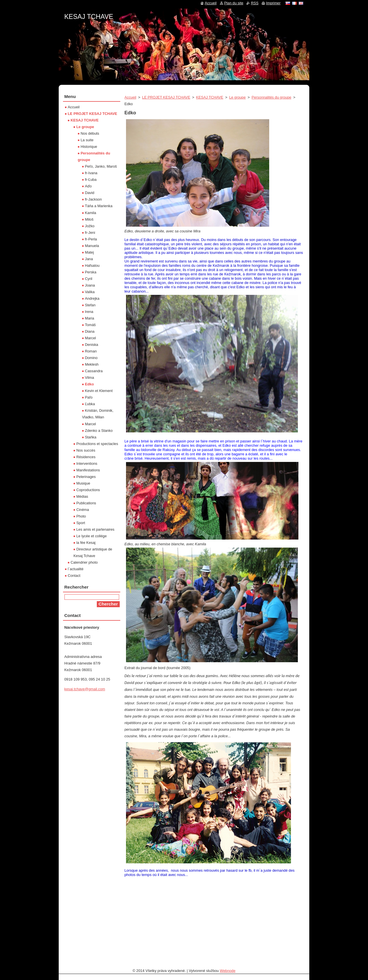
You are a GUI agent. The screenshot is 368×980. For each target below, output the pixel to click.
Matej (89, 252)
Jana (89, 259)
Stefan (90, 305)
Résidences (86, 457)
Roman (91, 351)
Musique (83, 483)
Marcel (90, 338)
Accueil (130, 97)
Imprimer (273, 3)
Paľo (89, 397)
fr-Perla (91, 239)
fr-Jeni (90, 233)
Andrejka (92, 298)
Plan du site (234, 3)
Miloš (89, 219)
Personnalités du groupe (271, 97)
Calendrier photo (84, 562)
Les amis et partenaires (96, 529)
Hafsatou (92, 265)
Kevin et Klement (99, 391)
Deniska (92, 345)
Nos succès (86, 450)
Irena (89, 312)
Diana (90, 331)
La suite (87, 140)
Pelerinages (86, 477)
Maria (90, 318)
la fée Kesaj (86, 543)
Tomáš (90, 325)
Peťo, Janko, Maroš (101, 166)
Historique (89, 147)
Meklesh (92, 364)
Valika (90, 292)
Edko (89, 384)
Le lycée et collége (92, 536)
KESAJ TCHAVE (210, 97)
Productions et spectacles (97, 444)
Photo (81, 516)
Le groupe (237, 97)
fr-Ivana (91, 173)
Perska (91, 272)
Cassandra (94, 371)
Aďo (88, 186)
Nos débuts (90, 133)
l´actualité (76, 569)
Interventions (87, 463)
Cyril (89, 279)
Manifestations (88, 470)
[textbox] (214, 451)
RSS (255, 3)
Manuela (92, 246)
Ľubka (90, 404)
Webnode (228, 971)
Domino (91, 358)
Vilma (90, 378)
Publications (86, 503)
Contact (74, 576)
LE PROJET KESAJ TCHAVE (166, 97)
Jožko (90, 226)
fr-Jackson (94, 199)
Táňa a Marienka (99, 206)
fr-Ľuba (91, 180)
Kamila (91, 213)
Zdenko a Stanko (99, 431)
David (90, 193)
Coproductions (88, 490)
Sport (81, 523)
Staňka (91, 437)
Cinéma (83, 510)
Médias (82, 496)
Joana (90, 285)
